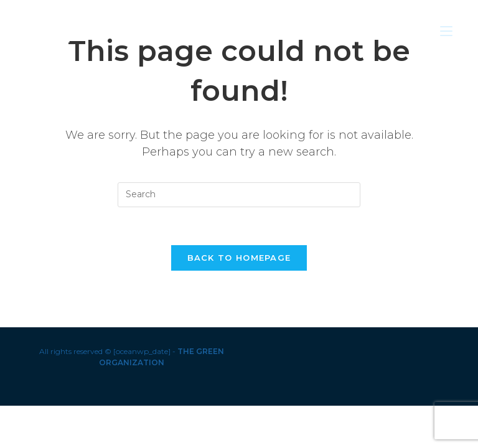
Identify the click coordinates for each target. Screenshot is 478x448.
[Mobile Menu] (446, 31)
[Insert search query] (239, 195)
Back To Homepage (239, 258)
